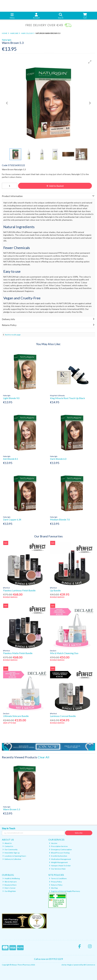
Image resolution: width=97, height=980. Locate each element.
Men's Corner (9, 888)
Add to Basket (55, 186)
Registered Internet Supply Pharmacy (64, 891)
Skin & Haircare (10, 882)
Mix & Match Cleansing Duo (64, 653)
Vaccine (53, 843)
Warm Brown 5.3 (12, 809)
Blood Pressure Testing (59, 853)
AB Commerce (89, 965)
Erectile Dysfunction (58, 856)
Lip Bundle (55, 590)
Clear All (44, 757)
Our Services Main (57, 869)
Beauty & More (9, 885)
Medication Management (60, 859)
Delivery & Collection (12, 859)
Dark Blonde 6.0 (58, 459)
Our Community (10, 849)
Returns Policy (56, 885)
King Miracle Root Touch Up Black (68, 398)
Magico (70, 965)
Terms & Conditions (58, 878)
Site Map (53, 888)
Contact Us (8, 846)
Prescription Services (58, 846)
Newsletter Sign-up (11, 853)
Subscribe (79, 833)
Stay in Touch (9, 828)
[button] (90, 62)
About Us (7, 843)
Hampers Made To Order (60, 866)
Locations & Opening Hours (14, 856)
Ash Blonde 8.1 (11, 459)
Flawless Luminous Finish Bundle (19, 590)
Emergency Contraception (60, 849)
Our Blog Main (9, 891)
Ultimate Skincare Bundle (16, 716)
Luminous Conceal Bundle (63, 716)
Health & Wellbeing (11, 878)
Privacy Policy (55, 882)
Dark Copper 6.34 (12, 519)
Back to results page (13, 335)
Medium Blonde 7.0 (60, 519)
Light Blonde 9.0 (11, 398)
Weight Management (58, 862)
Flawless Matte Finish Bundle (18, 653)
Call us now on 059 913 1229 (48, 959)
